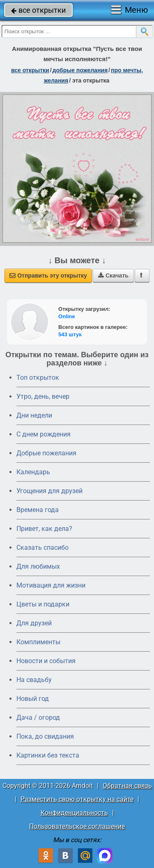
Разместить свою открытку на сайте (77, 799)
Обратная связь (127, 786)
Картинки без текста (48, 755)
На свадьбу (34, 680)
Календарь (33, 472)
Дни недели (34, 415)
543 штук (70, 334)
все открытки (38, 10)
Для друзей (34, 623)
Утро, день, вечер (43, 396)
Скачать (113, 276)
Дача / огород (38, 718)
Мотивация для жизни (51, 585)
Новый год (33, 699)
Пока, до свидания (45, 736)
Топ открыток (38, 378)
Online (67, 316)
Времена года (38, 510)
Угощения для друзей (49, 491)
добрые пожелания (80, 70)
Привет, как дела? (44, 529)
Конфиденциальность (74, 813)
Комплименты (38, 642)
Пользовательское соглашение (77, 826)
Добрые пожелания (46, 453)
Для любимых (38, 566)
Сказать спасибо (43, 548)
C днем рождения (44, 434)
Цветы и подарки (43, 604)
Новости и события (46, 661)
